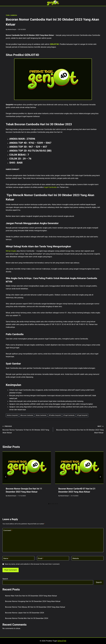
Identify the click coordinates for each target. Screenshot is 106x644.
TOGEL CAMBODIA (11, 15)
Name (6, 558)
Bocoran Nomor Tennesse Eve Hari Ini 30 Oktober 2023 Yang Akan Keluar (79, 429)
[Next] (100, 477)
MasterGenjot (12, 29)
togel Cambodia (50, 187)
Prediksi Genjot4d (55, 415)
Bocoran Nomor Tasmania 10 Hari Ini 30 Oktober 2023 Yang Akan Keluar (27, 429)
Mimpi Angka (11, 251)
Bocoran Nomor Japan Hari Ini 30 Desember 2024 (25, 613)
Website (76, 558)
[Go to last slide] (6, 477)
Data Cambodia (41, 415)
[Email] (53, 558)
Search (5, 579)
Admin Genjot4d (12, 415)
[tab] (49, 504)
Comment (8, 530)
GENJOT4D (54, 44)
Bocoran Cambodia (27, 415)
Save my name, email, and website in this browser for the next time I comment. (32, 564)
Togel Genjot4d (82, 415)
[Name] (18, 558)
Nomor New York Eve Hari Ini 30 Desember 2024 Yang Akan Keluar (31, 596)
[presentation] (27, 468)
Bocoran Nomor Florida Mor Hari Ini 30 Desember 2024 (27, 618)
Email (41, 558)
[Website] (88, 558)
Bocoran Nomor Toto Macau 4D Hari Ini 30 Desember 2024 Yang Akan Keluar (35, 607)
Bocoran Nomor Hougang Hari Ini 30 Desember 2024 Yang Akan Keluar (33, 601)
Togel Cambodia (69, 415)
